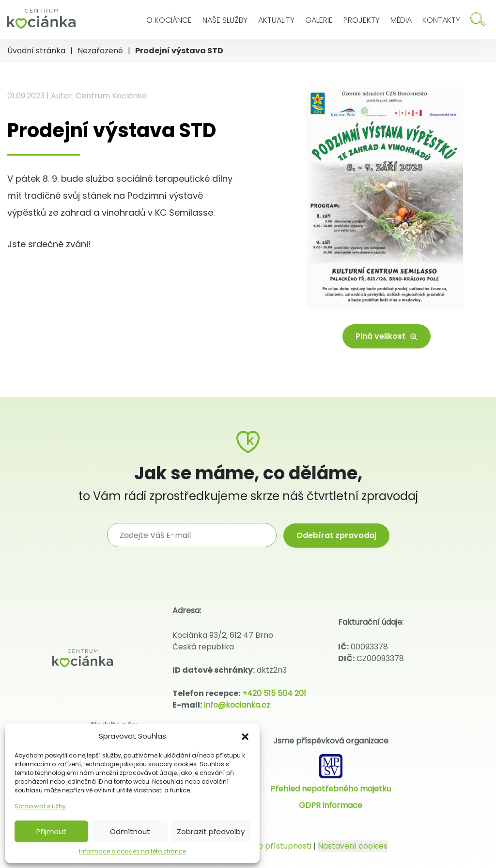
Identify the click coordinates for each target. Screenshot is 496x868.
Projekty (362, 20)
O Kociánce (169, 20)
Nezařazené (100, 51)
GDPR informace (331, 805)
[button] (245, 736)
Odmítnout (130, 831)
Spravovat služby (40, 806)
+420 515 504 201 (274, 693)
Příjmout (51, 831)
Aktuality (276, 20)
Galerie (319, 20)
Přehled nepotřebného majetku (331, 789)
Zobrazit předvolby (211, 831)
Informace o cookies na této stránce (132, 851)
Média (401, 20)
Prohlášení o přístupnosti (263, 846)
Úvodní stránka (36, 51)
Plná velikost (387, 336)
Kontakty (441, 20)
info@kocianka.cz (237, 705)
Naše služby (225, 20)
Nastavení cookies (353, 846)
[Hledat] (478, 19)
